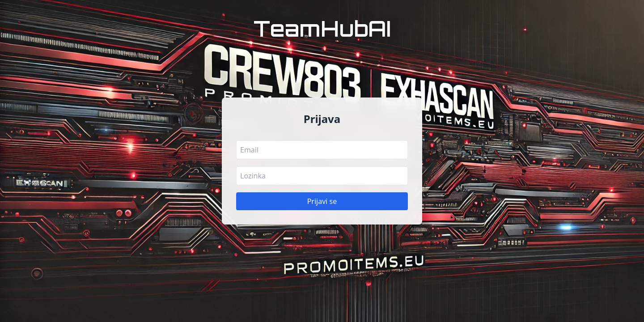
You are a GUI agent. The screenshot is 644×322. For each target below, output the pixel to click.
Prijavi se (322, 201)
